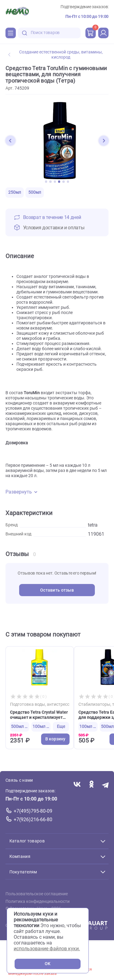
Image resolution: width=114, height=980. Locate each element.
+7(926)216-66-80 (33, 820)
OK (48, 964)
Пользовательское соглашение (37, 894)
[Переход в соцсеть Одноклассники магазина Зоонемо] (91, 785)
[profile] (103, 33)
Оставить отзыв (57, 590)
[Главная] (17, 12)
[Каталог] (11, 33)
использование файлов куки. (47, 949)
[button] (10, 141)
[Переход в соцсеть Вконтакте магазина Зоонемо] (77, 785)
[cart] (91, 33)
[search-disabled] (25, 33)
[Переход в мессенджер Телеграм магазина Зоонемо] (106, 785)
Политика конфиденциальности (38, 901)
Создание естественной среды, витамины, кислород (55, 55)
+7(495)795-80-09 (33, 811)
